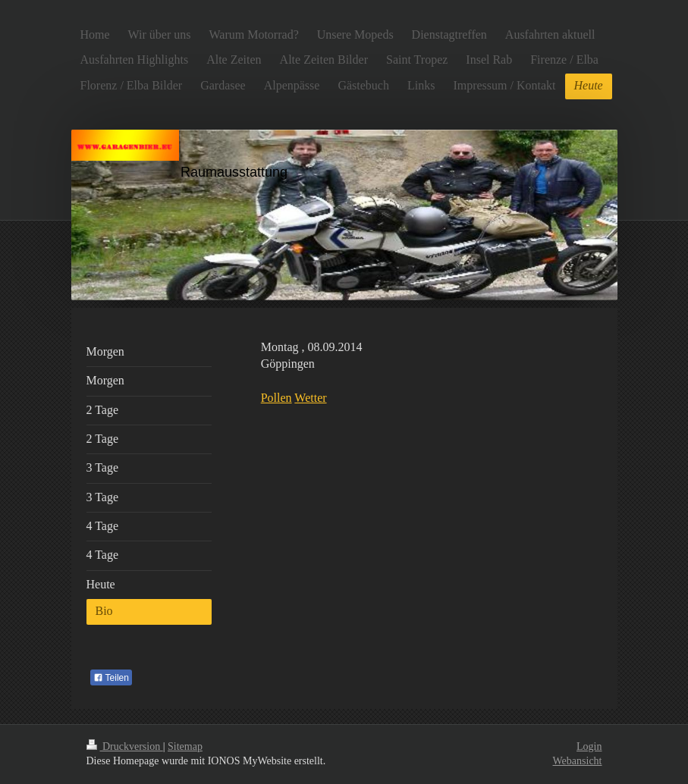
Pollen (276, 398)
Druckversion (125, 746)
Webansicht (578, 761)
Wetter (310, 398)
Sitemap (185, 746)
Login (589, 746)
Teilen (111, 678)
